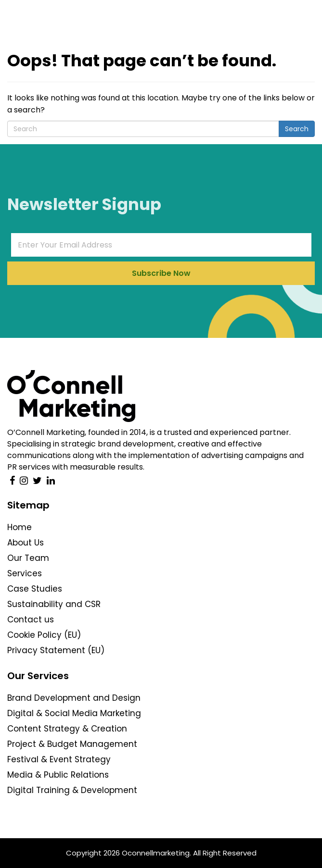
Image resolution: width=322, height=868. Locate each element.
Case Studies (35, 589)
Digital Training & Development (72, 790)
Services (25, 573)
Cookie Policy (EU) (44, 635)
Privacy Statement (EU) (56, 650)
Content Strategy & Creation (67, 729)
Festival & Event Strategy (59, 759)
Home (19, 527)
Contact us (31, 620)
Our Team (28, 558)
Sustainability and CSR (54, 604)
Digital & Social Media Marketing (74, 713)
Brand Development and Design (74, 698)
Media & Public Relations (58, 775)
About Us (26, 543)
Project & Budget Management (72, 744)
